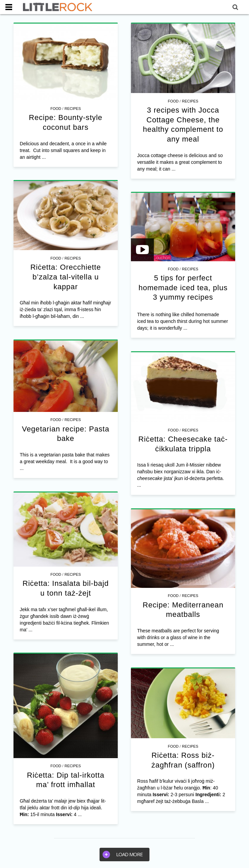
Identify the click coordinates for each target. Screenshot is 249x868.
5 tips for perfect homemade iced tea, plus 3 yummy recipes (183, 288)
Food (56, 109)
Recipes (73, 109)
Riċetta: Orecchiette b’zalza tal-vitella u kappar (66, 277)
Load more (123, 855)
